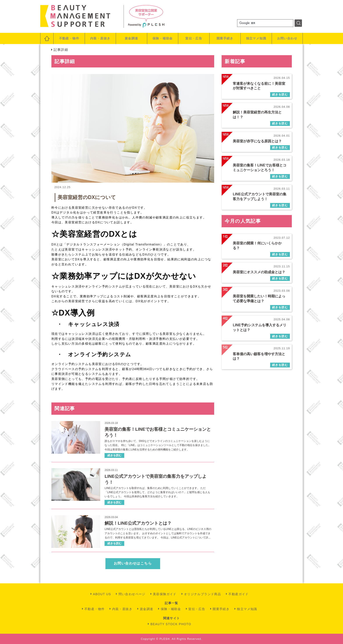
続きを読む (115, 455)
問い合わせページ (132, 594)
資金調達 (131, 38)
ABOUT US (102, 594)
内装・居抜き (100, 38)
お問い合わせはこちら (133, 563)
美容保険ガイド (165, 594)
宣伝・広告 (194, 38)
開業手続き (225, 38)
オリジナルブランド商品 (202, 594)
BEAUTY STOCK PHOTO (171, 624)
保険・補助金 (163, 38)
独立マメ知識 (256, 38)
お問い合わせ (287, 38)
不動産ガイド (238, 594)
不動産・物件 (69, 38)
